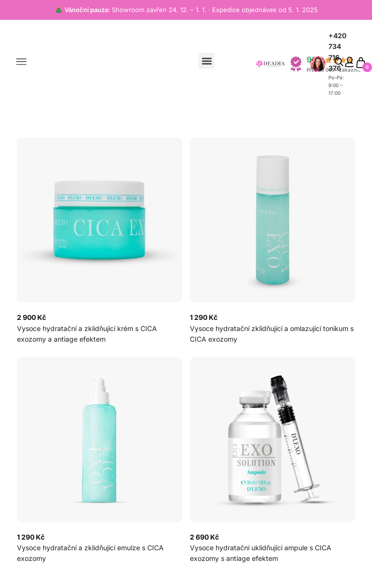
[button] (207, 61)
